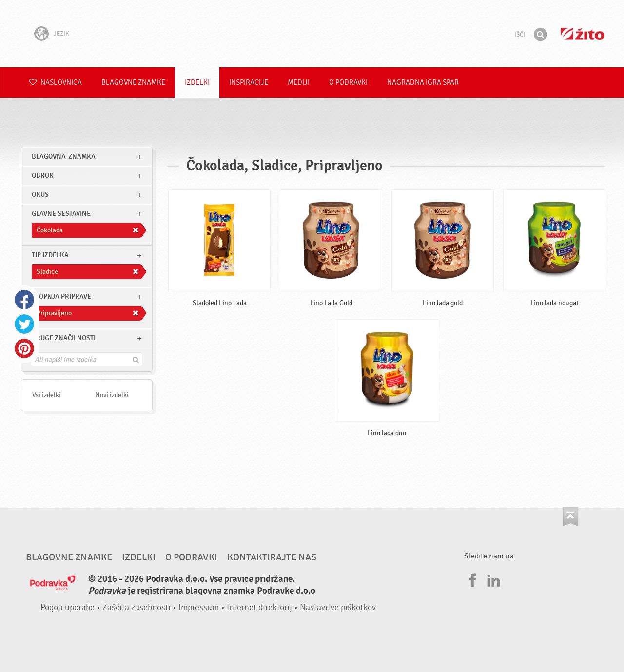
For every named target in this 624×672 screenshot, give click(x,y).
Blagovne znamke (133, 83)
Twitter (24, 324)
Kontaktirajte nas (272, 557)
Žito (583, 34)
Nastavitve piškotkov (338, 607)
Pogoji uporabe (68, 607)
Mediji (299, 83)
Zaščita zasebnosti (136, 607)
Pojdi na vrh (570, 517)
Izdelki (197, 83)
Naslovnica (56, 83)
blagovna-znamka (64, 157)
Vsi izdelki (47, 395)
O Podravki (348, 83)
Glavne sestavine (61, 214)
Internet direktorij (259, 607)
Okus (40, 195)
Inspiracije (249, 83)
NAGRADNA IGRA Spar (423, 83)
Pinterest (24, 348)
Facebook (24, 300)
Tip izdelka (50, 255)
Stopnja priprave (61, 297)
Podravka (312, 34)
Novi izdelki (112, 395)
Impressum (199, 607)
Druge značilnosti (64, 338)
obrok (43, 176)
